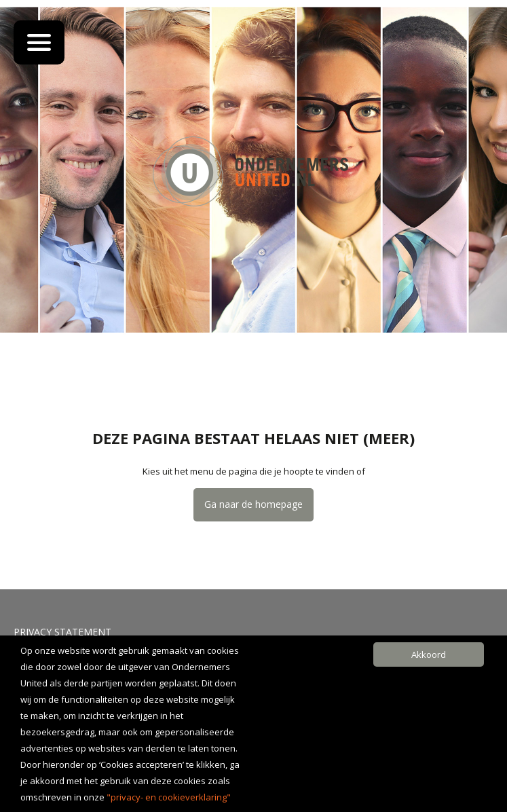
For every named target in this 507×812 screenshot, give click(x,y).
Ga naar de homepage (253, 504)
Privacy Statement (62, 632)
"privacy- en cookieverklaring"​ (169, 797)
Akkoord (429, 654)
